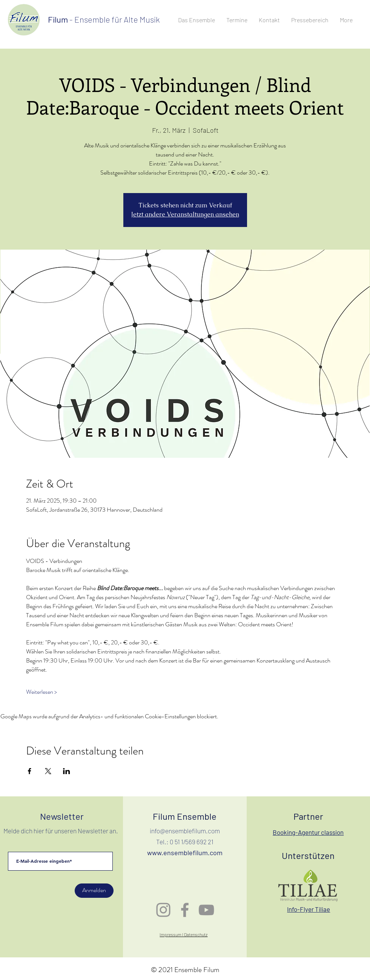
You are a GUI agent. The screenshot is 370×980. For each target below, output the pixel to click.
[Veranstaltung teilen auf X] (48, 771)
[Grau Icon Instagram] (163, 910)
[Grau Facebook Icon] (185, 910)
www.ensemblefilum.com (185, 853)
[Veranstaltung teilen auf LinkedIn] (67, 771)
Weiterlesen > (41, 692)
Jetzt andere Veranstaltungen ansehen (185, 214)
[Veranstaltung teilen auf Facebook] (30, 771)
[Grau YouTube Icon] (206, 910)
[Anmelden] (94, 891)
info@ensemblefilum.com (185, 831)
